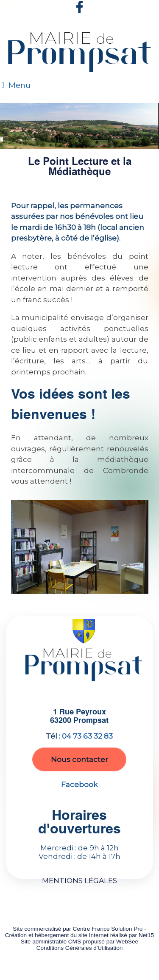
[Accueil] (79, 54)
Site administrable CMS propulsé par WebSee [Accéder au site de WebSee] (79, 942)
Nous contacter (79, 759)
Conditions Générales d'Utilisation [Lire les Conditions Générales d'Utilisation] (80, 948)
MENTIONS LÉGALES (79, 881)
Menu (20, 85)
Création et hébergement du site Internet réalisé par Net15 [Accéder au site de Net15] (79, 935)
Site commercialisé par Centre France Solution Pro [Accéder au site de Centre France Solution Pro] (78, 929)
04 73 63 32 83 (87, 736)
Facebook (79, 785)
